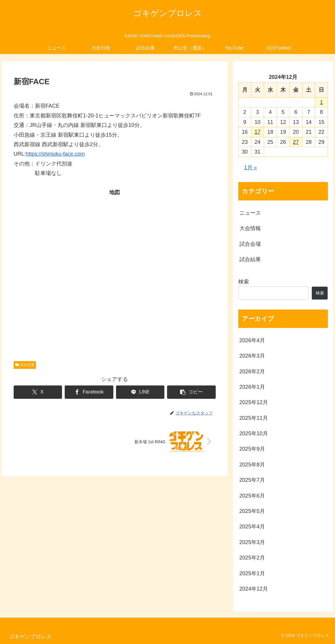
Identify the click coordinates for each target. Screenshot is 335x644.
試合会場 (25, 365)
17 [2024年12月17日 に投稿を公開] (258, 132)
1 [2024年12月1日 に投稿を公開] (321, 102)
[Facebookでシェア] (89, 392)
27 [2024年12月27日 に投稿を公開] (296, 142)
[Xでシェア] (38, 392)
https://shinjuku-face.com (55, 154)
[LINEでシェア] (140, 392)
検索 (244, 282)
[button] (191, 392)
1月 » (251, 168)
